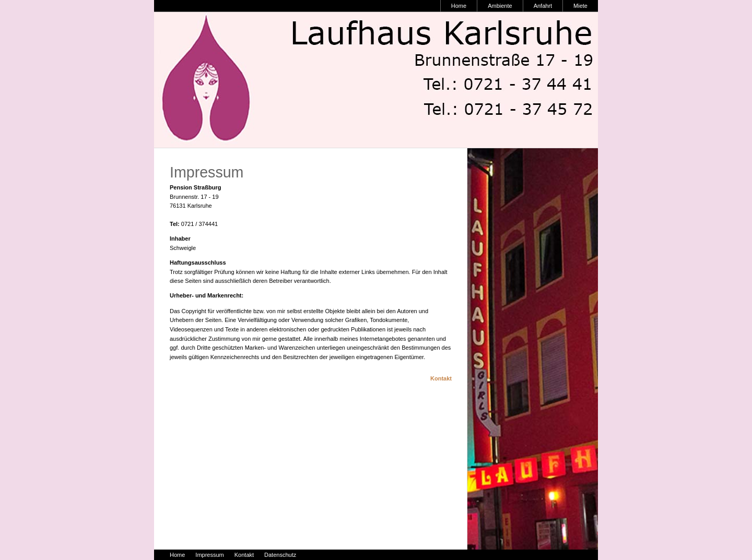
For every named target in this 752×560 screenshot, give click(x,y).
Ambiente (500, 6)
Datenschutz (280, 555)
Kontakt (441, 378)
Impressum (209, 555)
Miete (580, 6)
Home (459, 6)
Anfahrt (543, 6)
